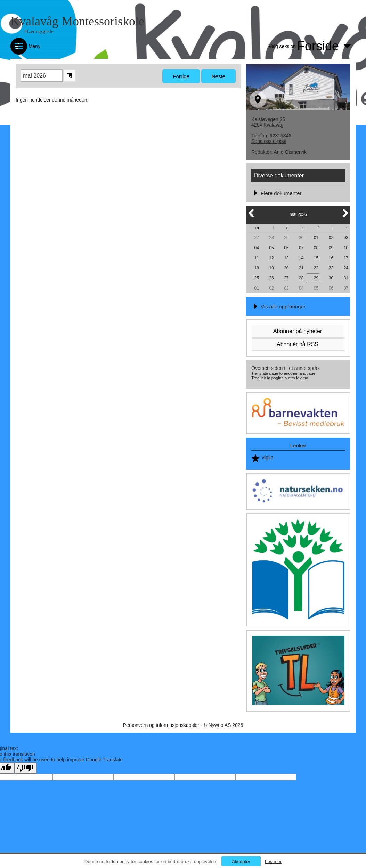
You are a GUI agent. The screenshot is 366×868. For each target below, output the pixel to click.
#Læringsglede (39, 31)
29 (286, 238)
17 (346, 258)
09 (331, 248)
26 (271, 278)
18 (256, 268)
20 (286, 268)
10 (346, 248)
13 (286, 258)
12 (271, 258)
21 (301, 268)
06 (286, 248)
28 (271, 238)
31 (346, 278)
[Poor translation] (25, 768)
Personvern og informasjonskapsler (161, 725)
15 (316, 258)
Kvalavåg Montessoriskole (77, 21)
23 (331, 268)
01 (316, 238)
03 (346, 238)
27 (256, 238)
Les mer (273, 862)
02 (331, 238)
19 (271, 268)
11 (256, 258)
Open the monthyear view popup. (70, 75)
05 (271, 248)
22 (316, 268)
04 (256, 248)
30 (301, 238)
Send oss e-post (269, 141)
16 (331, 258)
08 (316, 248)
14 (301, 258)
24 (346, 268)
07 (301, 248)
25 (256, 278)
